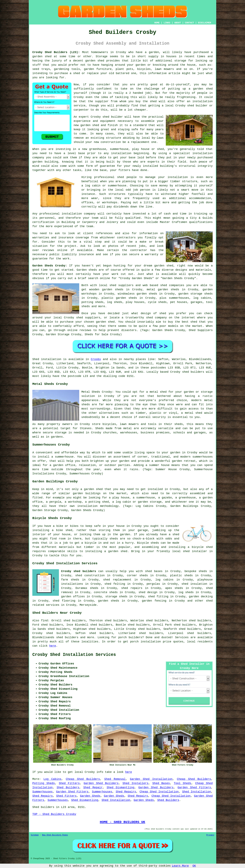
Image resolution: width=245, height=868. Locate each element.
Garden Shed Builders (101, 783)
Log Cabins (52, 779)
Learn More (180, 866)
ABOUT (178, 23)
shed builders (193, 372)
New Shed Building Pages (55, 835)
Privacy (210, 835)
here (53, 646)
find (44, 621)
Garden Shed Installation (151, 779)
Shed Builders (68, 788)
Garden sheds (87, 270)
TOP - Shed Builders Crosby (54, 814)
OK (194, 866)
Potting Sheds (44, 783)
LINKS (167, 23)
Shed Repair (93, 788)
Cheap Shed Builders (83, 779)
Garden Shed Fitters (194, 788)
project (70, 246)
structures (117, 194)
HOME (157, 23)
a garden (152, 52)
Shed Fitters (69, 783)
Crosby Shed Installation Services (74, 655)
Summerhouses (42, 792)
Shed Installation (197, 792)
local (169, 106)
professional (50, 214)
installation (202, 153)
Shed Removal (115, 779)
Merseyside (88, 605)
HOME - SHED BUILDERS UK (123, 822)
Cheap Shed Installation (159, 792)
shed (106, 117)
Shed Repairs (126, 792)
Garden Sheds (90, 796)
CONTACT (189, 23)
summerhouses (202, 457)
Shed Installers (135, 783)
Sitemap (35, 835)
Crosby (96, 359)
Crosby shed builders (79, 571)
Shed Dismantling (120, 788)
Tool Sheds (182, 783)
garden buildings (87, 493)
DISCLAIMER (205, 23)
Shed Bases (161, 783)
